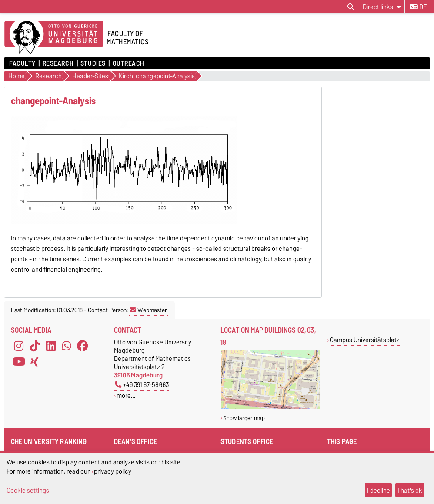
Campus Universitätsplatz (365, 340)
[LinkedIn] (51, 346)
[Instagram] (19, 346)
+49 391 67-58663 (142, 385)
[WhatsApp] (67, 346)
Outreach (129, 63)
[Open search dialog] (351, 7)
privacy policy (113, 471)
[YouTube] (19, 361)
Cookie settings (28, 490)
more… (126, 396)
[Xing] (35, 361)
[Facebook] (83, 346)
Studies (93, 63)
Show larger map (244, 418)
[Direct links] (382, 7)
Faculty (22, 63)
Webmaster (148, 310)
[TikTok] (35, 346)
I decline (379, 490)
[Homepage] (54, 38)
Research (58, 63)
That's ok (410, 490)
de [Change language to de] (418, 7)
